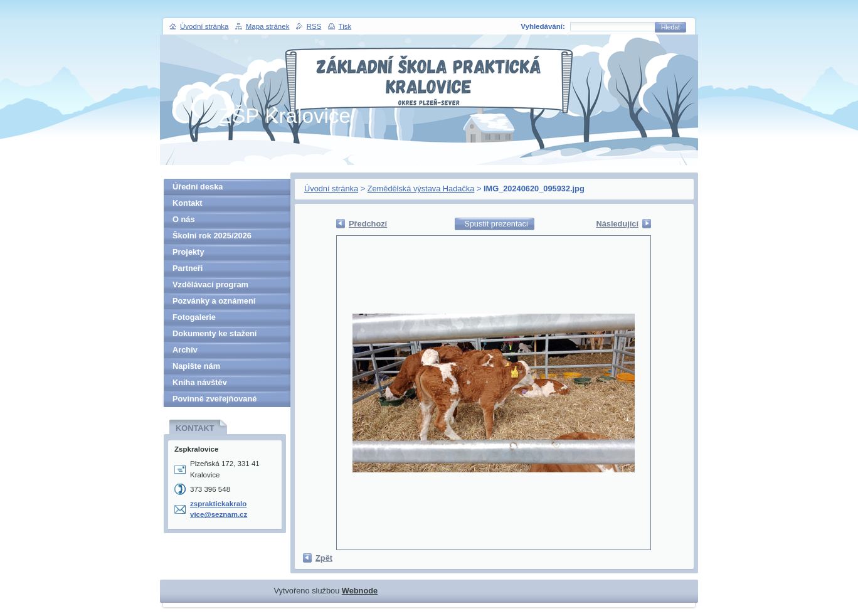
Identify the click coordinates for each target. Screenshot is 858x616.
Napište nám (196, 366)
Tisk (345, 26)
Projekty (188, 252)
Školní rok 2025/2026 (212, 236)
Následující (617, 224)
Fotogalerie (194, 317)
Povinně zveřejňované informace (214, 401)
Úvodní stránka (331, 189)
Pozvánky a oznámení (214, 301)
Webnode (360, 591)
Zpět (324, 558)
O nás (184, 219)
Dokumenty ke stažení (214, 333)
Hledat (670, 27)
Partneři (188, 268)
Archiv (185, 350)
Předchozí (368, 224)
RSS (314, 26)
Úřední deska (198, 187)
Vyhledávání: (543, 26)
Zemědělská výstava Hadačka (421, 189)
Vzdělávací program (210, 284)
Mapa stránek (268, 26)
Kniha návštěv (200, 382)
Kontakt (188, 203)
